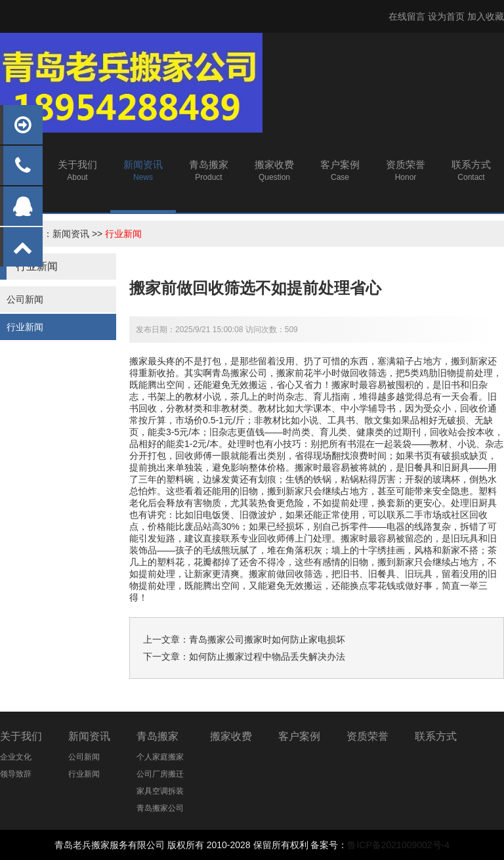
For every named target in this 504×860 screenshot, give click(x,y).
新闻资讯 (71, 234)
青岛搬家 (157, 736)
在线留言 (407, 16)
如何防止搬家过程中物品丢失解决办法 (267, 656)
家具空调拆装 (160, 791)
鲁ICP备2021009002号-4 (398, 845)
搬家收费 (231, 736)
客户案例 (299, 736)
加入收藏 (486, 16)
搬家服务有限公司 (128, 845)
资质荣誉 (367, 736)
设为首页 (446, 16)
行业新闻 (123, 234)
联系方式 (436, 736)
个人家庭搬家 (160, 757)
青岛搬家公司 (160, 808)
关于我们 (21, 736)
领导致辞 (16, 774)
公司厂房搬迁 (160, 774)
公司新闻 (25, 299)
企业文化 (16, 757)
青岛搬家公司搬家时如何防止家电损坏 (267, 639)
